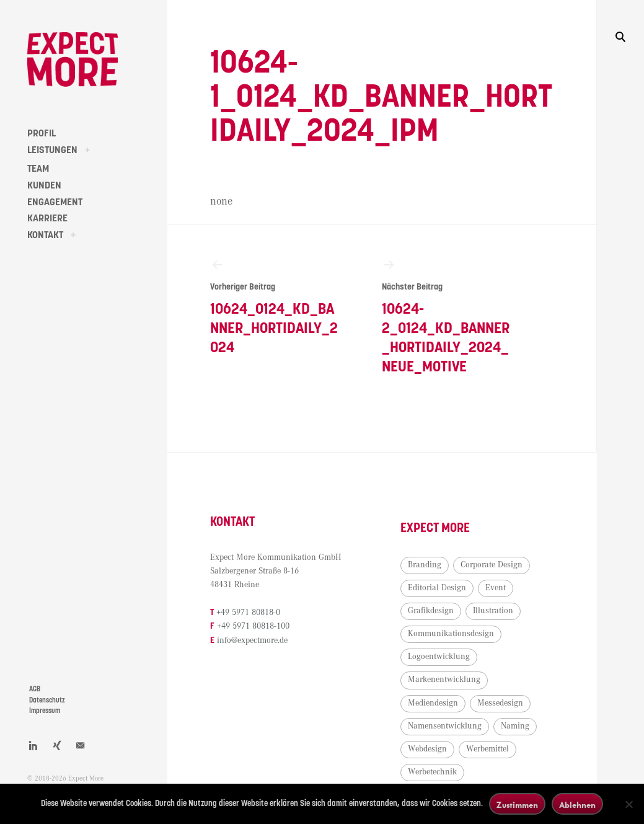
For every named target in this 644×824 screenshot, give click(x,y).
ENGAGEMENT (55, 202)
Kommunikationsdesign (451, 634)
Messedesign (500, 703)
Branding (425, 565)
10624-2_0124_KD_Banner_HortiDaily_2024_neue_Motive (446, 316)
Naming (515, 726)
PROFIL (42, 133)
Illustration (493, 611)
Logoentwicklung (439, 657)
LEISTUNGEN (52, 150)
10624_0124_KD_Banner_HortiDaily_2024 (275, 306)
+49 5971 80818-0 (248, 613)
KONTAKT (45, 235)
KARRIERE (47, 218)
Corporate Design (492, 565)
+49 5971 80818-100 (253, 626)
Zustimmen (517, 804)
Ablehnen (577, 804)
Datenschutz (47, 700)
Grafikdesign (431, 611)
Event (496, 588)
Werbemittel (487, 749)
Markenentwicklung (444, 680)
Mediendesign (433, 703)
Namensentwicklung (445, 726)
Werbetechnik (432, 772)
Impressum (45, 711)
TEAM (38, 169)
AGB (35, 689)
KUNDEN (44, 185)
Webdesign (427, 749)
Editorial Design (437, 588)
